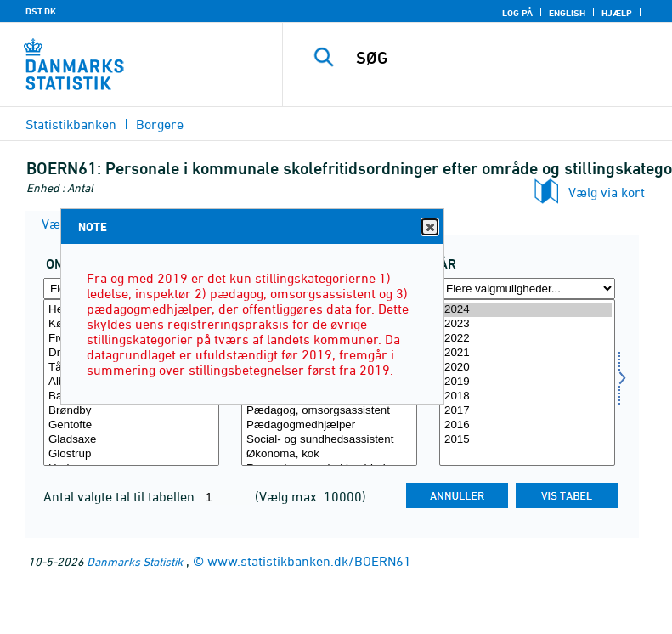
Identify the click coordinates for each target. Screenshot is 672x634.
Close (429, 227)
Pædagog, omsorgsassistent (329, 411)
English (567, 13)
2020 (527, 368)
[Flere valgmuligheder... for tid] (527, 289)
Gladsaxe (131, 440)
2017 (527, 411)
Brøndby (131, 411)
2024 (527, 310)
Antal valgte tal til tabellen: (122, 496)
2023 (527, 324)
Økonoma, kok (329, 454)
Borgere (160, 124)
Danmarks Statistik (135, 561)
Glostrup (131, 454)
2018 (527, 396)
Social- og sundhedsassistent (329, 440)
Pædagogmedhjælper (329, 425)
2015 (527, 440)
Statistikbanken (71, 124)
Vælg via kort (607, 192)
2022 (527, 339)
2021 (527, 353)
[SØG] (503, 58)
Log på (517, 13)
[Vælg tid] (527, 382)
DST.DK (41, 11)
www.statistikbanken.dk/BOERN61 (309, 561)
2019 (527, 382)
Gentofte (131, 425)
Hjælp (617, 13)
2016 (527, 425)
